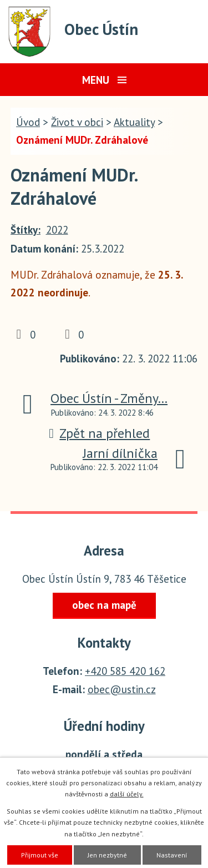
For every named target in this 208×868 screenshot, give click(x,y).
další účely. (127, 794)
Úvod (28, 122)
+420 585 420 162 (125, 671)
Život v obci (77, 122)
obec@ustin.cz (122, 689)
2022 (57, 230)
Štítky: (26, 230)
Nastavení (172, 855)
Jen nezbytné (107, 855)
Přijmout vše (40, 855)
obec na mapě (104, 605)
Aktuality (134, 122)
